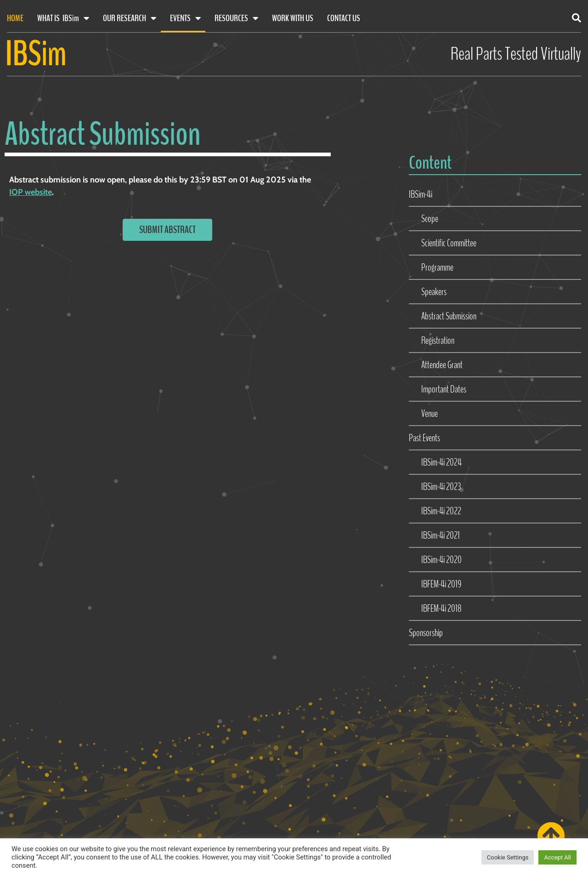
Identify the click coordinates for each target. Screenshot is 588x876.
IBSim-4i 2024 (441, 462)
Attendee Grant (442, 365)
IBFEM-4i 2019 (441, 584)
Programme (437, 267)
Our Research (130, 18)
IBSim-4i (421, 194)
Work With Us (293, 18)
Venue (430, 414)
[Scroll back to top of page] (551, 836)
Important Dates (444, 389)
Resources (236, 18)
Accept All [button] (557, 857)
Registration (438, 341)
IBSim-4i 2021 (441, 535)
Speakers (434, 292)
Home (15, 18)
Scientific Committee (449, 243)
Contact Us (344, 18)
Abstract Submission (449, 316)
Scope (430, 219)
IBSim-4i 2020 (441, 560)
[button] (577, 18)
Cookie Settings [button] (508, 857)
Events (185, 18)
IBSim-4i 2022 (441, 511)
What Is (63, 18)
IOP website (31, 192)
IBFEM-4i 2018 (441, 609)
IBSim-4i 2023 (441, 487)
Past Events (424, 438)
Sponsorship (426, 633)
